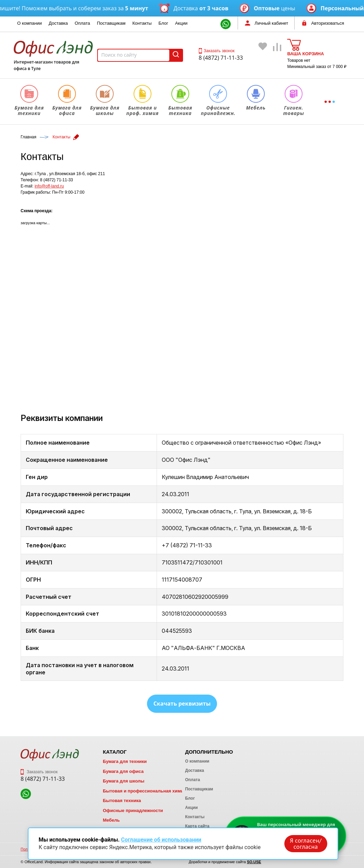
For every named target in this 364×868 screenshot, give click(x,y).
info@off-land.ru (49, 186)
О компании (30, 23)
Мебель (111, 820)
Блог (163, 23)
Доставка (58, 23)
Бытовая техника (122, 801)
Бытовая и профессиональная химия (144, 791)
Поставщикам (111, 23)
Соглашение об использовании (161, 840)
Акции (181, 23)
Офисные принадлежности (133, 810)
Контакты (142, 23)
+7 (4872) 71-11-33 (187, 545)
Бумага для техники (125, 761)
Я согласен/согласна (306, 844)
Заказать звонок (217, 51)
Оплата (83, 23)
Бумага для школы (123, 781)
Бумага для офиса (123, 771)
